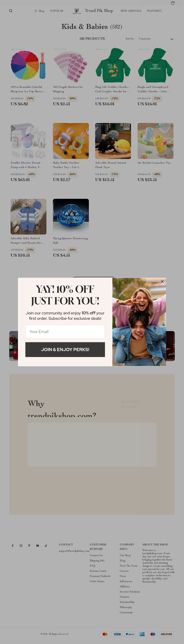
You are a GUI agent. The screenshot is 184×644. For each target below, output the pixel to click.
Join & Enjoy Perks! (65, 350)
